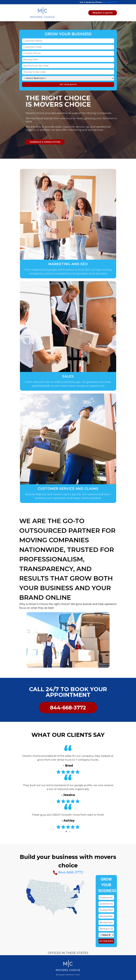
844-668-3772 (110, 2)
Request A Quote (103, 13)
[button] (66, 832)
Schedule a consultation (45, 142)
